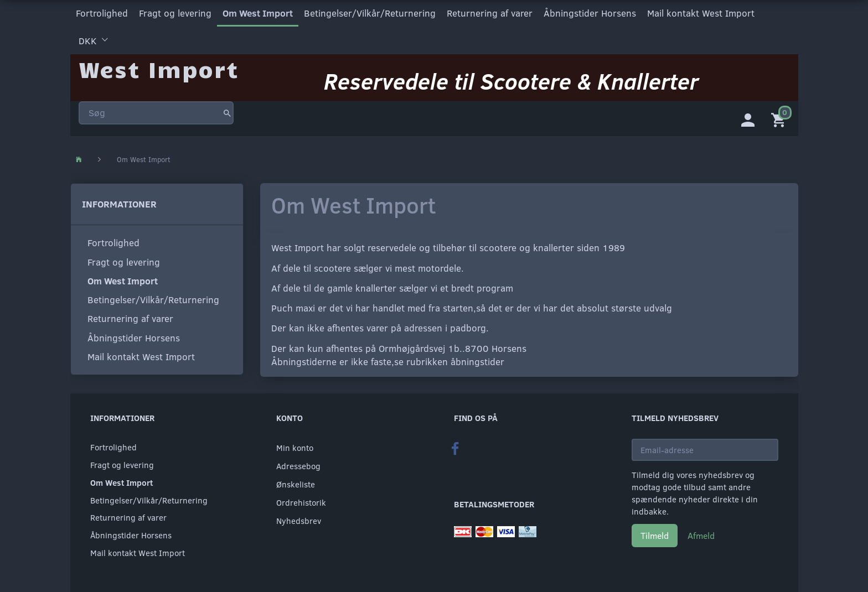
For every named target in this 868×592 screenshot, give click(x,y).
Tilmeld (655, 536)
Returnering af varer (490, 13)
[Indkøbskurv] (781, 119)
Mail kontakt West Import (701, 13)
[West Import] (159, 69)
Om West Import (258, 13)
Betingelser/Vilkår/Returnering (370, 13)
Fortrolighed (102, 13)
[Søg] (227, 113)
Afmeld (701, 536)
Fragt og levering (175, 13)
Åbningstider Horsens (590, 13)
